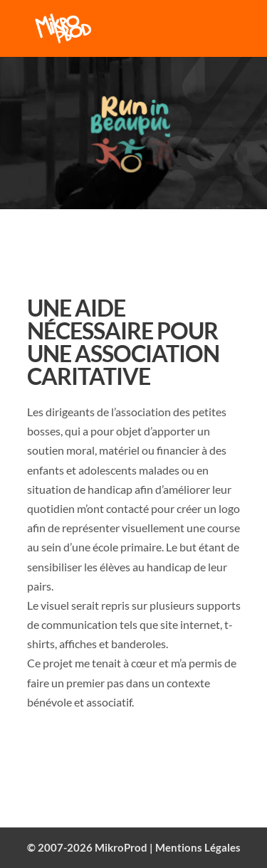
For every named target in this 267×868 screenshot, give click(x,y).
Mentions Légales (198, 847)
